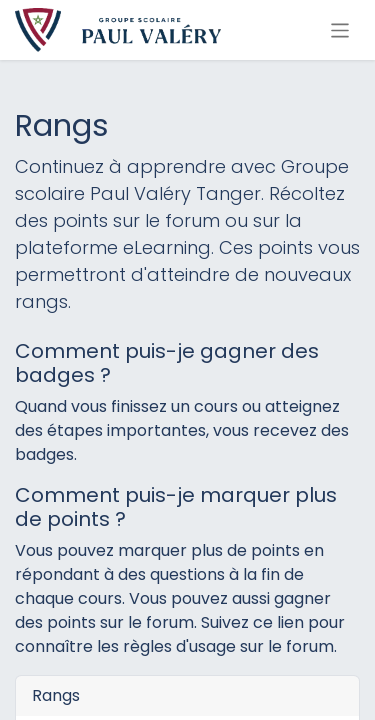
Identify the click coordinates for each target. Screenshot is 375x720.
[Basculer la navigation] (340, 29)
